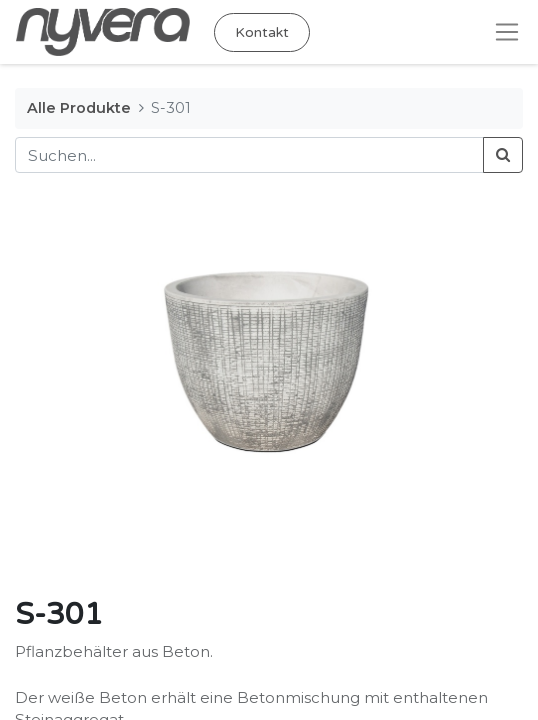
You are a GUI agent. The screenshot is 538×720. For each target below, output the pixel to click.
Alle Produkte (79, 108)
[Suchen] (503, 155)
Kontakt (262, 32)
